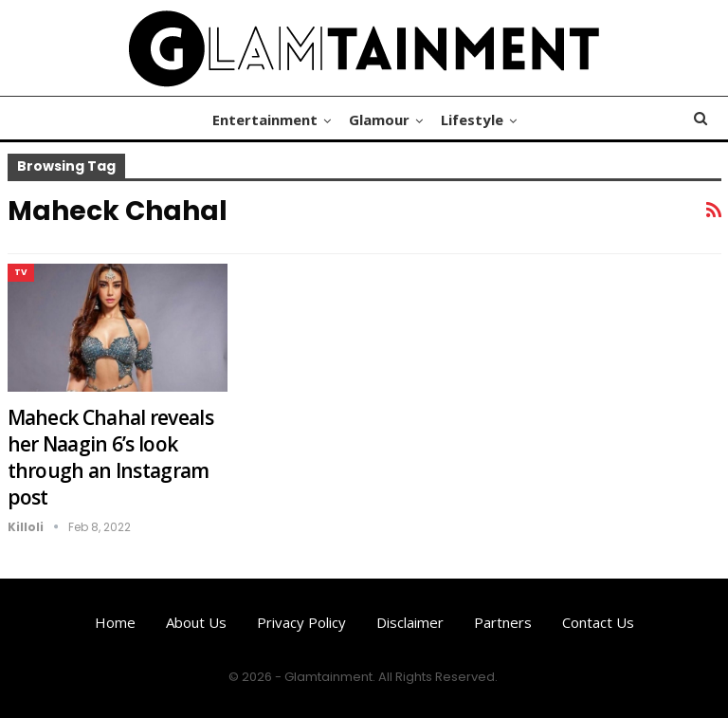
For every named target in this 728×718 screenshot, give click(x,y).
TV (21, 272)
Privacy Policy (301, 622)
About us (196, 622)
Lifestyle (472, 120)
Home (115, 622)
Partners (503, 622)
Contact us (598, 622)
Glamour (379, 120)
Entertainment (265, 120)
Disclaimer (410, 622)
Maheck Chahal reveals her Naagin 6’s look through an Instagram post (110, 457)
